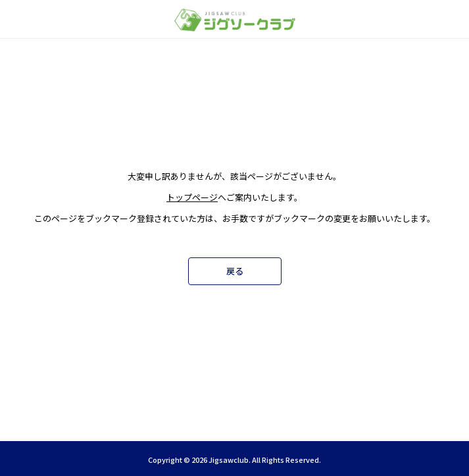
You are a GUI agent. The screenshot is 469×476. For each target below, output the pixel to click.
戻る (235, 271)
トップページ (192, 197)
